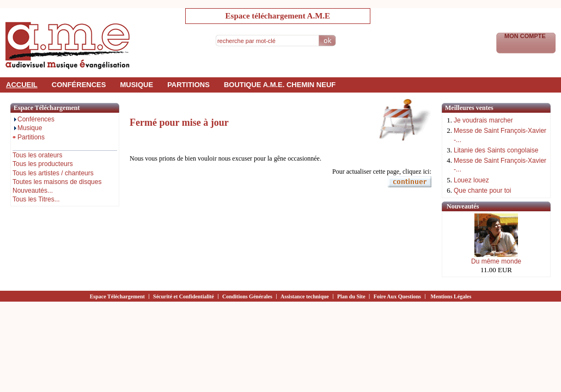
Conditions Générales (247, 296)
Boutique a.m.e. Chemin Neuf (280, 85)
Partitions (29, 137)
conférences (79, 85)
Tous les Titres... (36, 199)
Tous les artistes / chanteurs (53, 173)
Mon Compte (526, 36)
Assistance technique (305, 296)
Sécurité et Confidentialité (184, 296)
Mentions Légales (451, 296)
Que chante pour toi (482, 191)
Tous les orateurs (37, 155)
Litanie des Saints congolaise (496, 150)
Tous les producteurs (43, 164)
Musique (27, 128)
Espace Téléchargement (117, 296)
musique (136, 85)
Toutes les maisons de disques (57, 182)
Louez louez (471, 180)
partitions (188, 85)
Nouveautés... (33, 191)
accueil (22, 85)
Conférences (33, 119)
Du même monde (496, 261)
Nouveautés (463, 206)
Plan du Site (351, 296)
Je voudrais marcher (483, 120)
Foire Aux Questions (397, 296)
